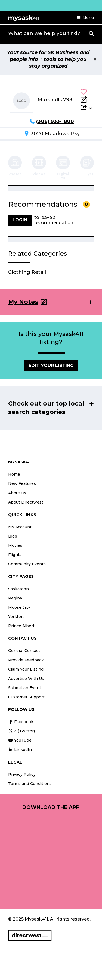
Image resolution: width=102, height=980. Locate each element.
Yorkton (16, 617)
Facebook (21, 722)
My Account (20, 527)
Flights (15, 555)
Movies (15, 545)
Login (20, 220)
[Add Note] (86, 99)
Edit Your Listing (51, 365)
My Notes (23, 302)
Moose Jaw (19, 607)
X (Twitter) (21, 731)
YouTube (20, 740)
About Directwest (26, 502)
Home (14, 474)
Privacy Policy (22, 774)
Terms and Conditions (30, 784)
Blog (13, 536)
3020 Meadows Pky (55, 134)
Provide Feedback (26, 660)
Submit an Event (25, 688)
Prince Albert (21, 626)
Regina (15, 598)
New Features (22, 483)
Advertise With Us (26, 679)
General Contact (24, 651)
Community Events (27, 564)
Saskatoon (18, 589)
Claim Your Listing (26, 669)
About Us (17, 493)
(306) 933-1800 (55, 121)
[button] (85, 18)
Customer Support (26, 697)
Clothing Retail (27, 272)
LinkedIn (20, 750)
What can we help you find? (44, 33)
